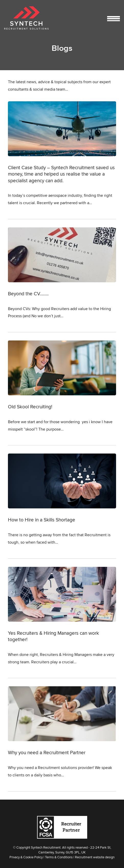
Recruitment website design (95, 857)
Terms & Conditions (59, 857)
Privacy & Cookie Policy (26, 857)
